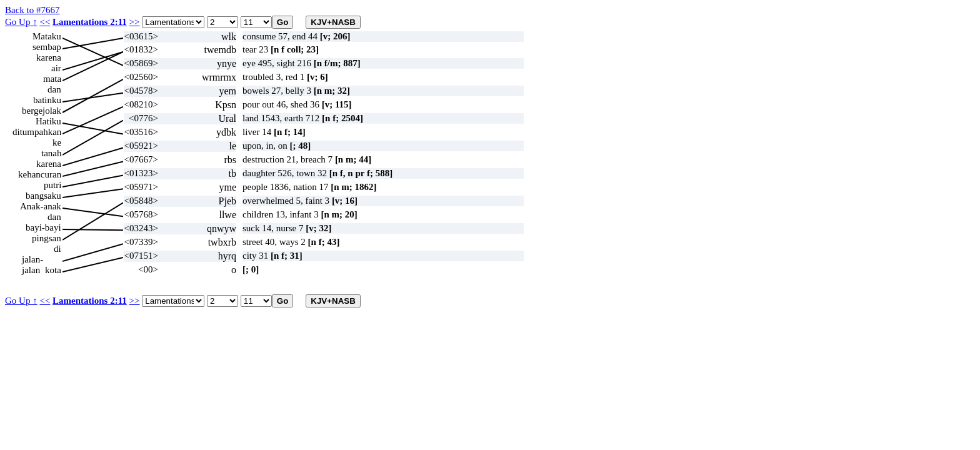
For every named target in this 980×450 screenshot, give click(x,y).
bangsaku (43, 196)
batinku (47, 100)
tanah (51, 153)
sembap (47, 47)
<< (45, 22)
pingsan (47, 238)
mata (52, 79)
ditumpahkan (37, 132)
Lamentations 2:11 (90, 22)
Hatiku (48, 121)
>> (135, 22)
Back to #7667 (32, 10)
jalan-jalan (32, 260)
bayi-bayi (43, 227)
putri (52, 185)
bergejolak (42, 111)
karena (49, 57)
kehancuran (40, 174)
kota (53, 270)
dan (54, 89)
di (57, 249)
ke (57, 142)
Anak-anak (41, 206)
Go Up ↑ (21, 22)
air (56, 68)
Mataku (47, 36)
